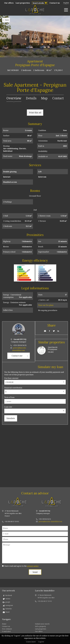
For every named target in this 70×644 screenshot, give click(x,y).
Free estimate (7, 629)
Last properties (23, 3)
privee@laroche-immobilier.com (50, 521)
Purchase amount (11, 378)
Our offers (9, 3)
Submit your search (42, 624)
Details (31, 98)
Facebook (49, 331)
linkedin (9, 609)
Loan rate (8, 407)
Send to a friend (45, 331)
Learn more (31, 642)
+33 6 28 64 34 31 (20, 345)
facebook (9, 595)
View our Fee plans (46, 305)
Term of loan (9, 397)
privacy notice (33, 566)
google (8, 602)
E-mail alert (6, 631)
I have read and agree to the (21, 566)
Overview (14, 98)
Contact (58, 98)
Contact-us (55, 3)
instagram (9, 605)
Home (4, 624)
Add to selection (69, 60)
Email (8, 612)
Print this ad (35, 113)
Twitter (54, 331)
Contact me (17, 356)
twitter (8, 599)
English (66, 3)
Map (44, 98)
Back (7, 20)
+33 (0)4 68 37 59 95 (12, 521)
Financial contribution (13, 388)
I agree (41, 642)
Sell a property (40, 626)
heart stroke (39, 3)
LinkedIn (58, 331)
